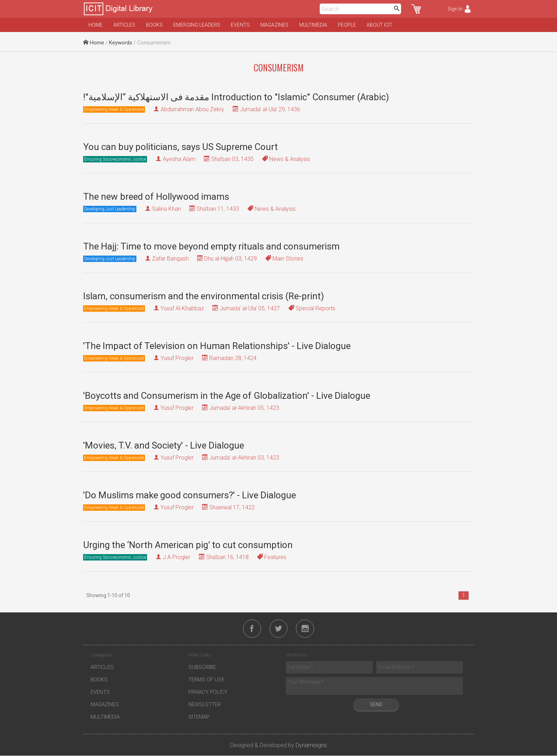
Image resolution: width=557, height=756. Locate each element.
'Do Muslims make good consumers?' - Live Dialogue (190, 495)
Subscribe (202, 667)
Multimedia (313, 25)
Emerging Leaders (197, 25)
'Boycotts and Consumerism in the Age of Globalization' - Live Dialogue (227, 396)
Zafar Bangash (170, 259)
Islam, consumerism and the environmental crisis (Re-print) (204, 296)
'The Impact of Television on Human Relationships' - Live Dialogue (217, 346)
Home (96, 25)
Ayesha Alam (179, 159)
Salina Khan (166, 209)
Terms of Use (206, 680)
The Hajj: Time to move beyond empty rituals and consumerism (211, 246)
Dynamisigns (311, 746)
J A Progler (177, 557)
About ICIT (380, 25)
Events (240, 25)
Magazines (274, 25)
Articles (124, 25)
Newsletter (205, 705)
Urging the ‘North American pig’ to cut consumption (188, 545)
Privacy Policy (208, 692)
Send (376, 705)
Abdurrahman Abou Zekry (192, 109)
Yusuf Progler (177, 358)
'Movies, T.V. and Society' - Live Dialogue (164, 445)
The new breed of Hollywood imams (156, 197)
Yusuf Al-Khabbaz (182, 308)
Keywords (121, 43)
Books (154, 25)
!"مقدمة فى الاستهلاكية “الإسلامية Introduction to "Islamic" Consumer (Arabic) (236, 97)
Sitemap (199, 717)
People (347, 25)
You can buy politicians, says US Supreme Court (180, 147)
